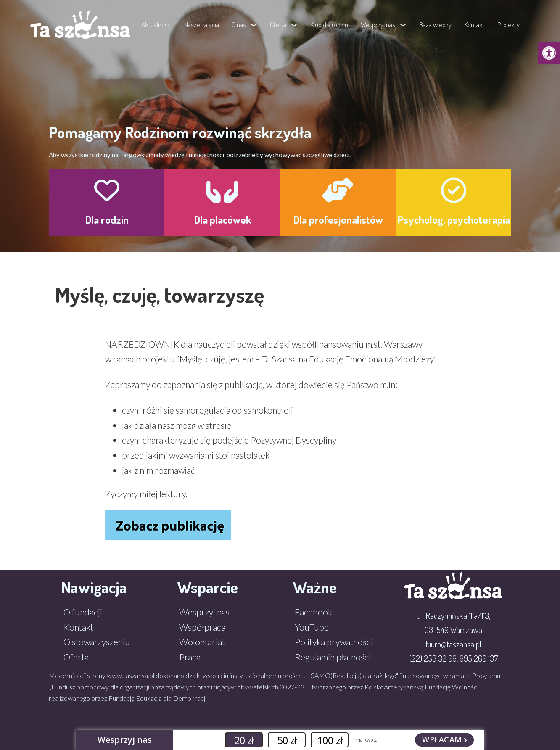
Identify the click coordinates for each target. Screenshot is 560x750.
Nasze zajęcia (202, 25)
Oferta (76, 657)
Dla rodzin (107, 219)
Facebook (313, 612)
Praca (190, 657)
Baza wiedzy (435, 25)
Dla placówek (222, 219)
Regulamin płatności (333, 657)
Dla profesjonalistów (338, 219)
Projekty (508, 25)
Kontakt (474, 25)
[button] (549, 53)
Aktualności (156, 25)
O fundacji (83, 612)
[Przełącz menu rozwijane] (254, 25)
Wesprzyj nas (378, 25)
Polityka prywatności (334, 642)
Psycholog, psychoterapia (454, 219)
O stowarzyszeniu (97, 642)
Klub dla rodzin (329, 25)
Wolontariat (202, 642)
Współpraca (202, 627)
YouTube (312, 627)
